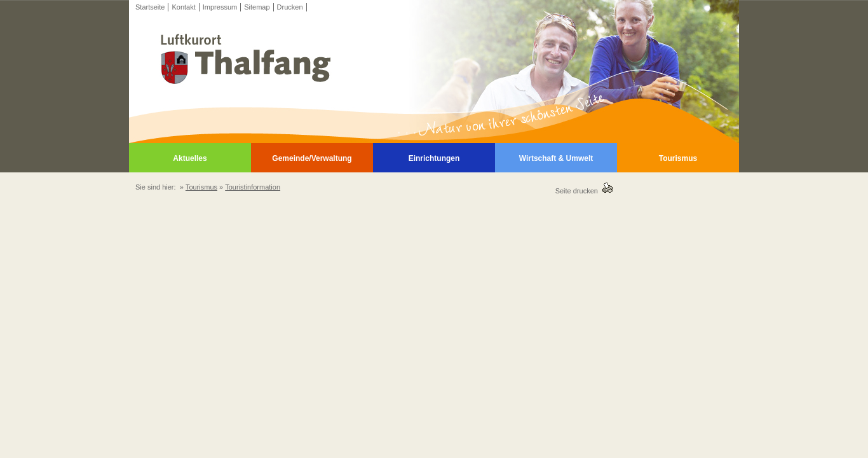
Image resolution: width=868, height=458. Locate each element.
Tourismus (678, 158)
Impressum (220, 7)
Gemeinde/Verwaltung (312, 158)
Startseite (150, 7)
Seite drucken (579, 191)
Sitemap (257, 7)
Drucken (290, 7)
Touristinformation (253, 187)
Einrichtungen (434, 158)
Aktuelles (190, 158)
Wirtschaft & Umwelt (556, 158)
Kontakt (183, 7)
